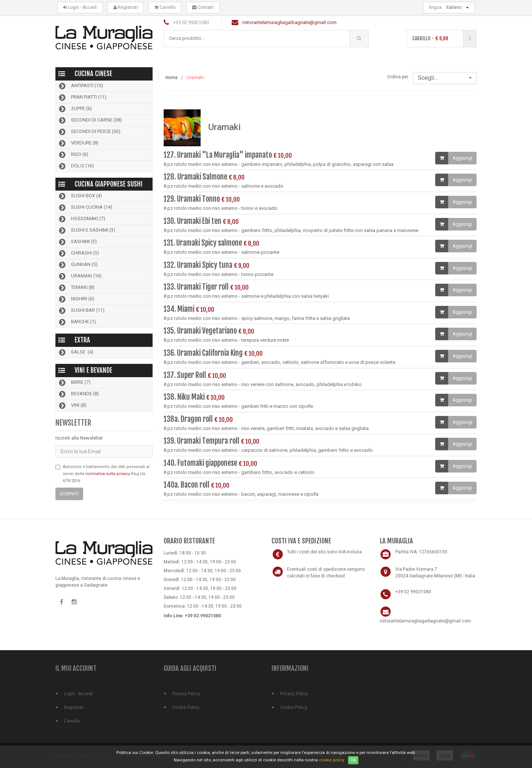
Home (172, 78)
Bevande (78, 394)
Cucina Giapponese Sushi (109, 184)
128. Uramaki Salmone (195, 177)
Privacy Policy (186, 694)
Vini (72, 406)
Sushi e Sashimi (86, 231)
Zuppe (75, 109)
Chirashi (78, 253)
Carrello (165, 7)
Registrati (126, 7)
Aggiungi (462, 158)
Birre (74, 383)
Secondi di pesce (89, 132)
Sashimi (77, 242)
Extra (82, 340)
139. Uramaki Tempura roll (202, 441)
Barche (77, 322)
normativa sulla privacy (108, 474)
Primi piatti (82, 98)
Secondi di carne (90, 120)
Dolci (76, 166)
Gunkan (78, 265)
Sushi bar (81, 311)
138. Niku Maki (185, 397)
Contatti (203, 7)
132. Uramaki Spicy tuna (198, 265)
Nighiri (76, 299)
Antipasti (80, 86)
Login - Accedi (80, 7)
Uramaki (80, 276)
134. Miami (180, 309)
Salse (76, 352)
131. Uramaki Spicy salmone (204, 243)
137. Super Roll (185, 375)
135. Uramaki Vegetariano (200, 331)
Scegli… (445, 78)
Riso (73, 155)
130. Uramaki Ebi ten (192, 221)
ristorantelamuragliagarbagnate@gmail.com (289, 22)
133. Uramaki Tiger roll (196, 287)
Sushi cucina (85, 208)
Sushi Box (80, 196)
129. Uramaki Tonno (192, 199)
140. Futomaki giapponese (201, 463)
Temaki (76, 288)
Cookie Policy (186, 707)
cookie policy (332, 760)
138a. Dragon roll (188, 419)
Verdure (78, 143)
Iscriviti (69, 494)
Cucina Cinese (93, 74)
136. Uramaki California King (204, 353)
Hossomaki (81, 219)
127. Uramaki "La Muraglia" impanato (218, 155)
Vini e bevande (93, 370)
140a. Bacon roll (187, 485)
